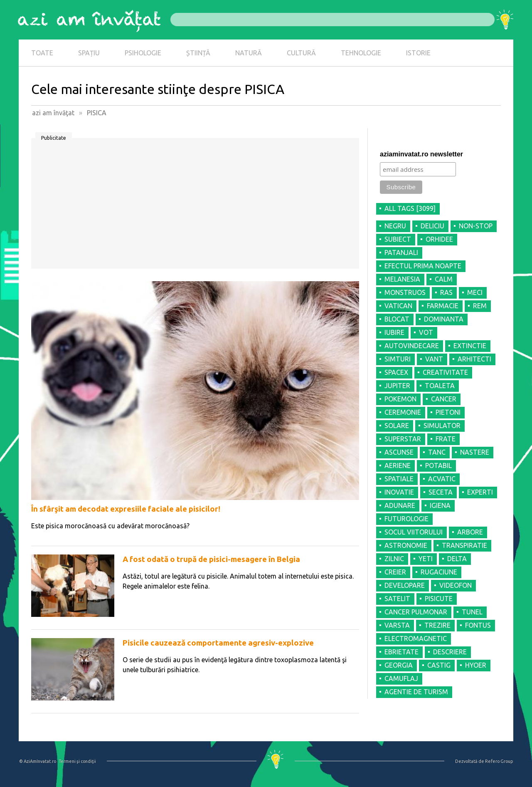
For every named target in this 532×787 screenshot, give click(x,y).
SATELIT (397, 599)
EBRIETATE (401, 652)
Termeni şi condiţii (77, 761)
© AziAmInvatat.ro (38, 761)
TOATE (42, 53)
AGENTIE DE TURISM (416, 692)
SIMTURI (398, 359)
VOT (426, 332)
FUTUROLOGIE (406, 519)
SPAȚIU (89, 53)
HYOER (476, 665)
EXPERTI (480, 492)
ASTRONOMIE (406, 545)
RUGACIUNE (439, 572)
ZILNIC (394, 559)
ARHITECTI (474, 359)
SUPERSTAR (403, 439)
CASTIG (439, 665)
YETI (426, 559)
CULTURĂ (301, 53)
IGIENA (440, 505)
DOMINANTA (444, 319)
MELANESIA (402, 279)
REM (480, 306)
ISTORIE (418, 53)
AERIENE (398, 465)
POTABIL (438, 465)
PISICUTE (439, 599)
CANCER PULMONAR (416, 612)
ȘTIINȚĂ (198, 53)
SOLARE (397, 426)
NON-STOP (476, 226)
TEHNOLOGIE (361, 53)
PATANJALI (401, 252)
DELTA (457, 559)
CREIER (395, 572)
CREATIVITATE (445, 372)
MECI (475, 292)
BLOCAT (397, 319)
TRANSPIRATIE (464, 545)
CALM (444, 279)
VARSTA (397, 625)
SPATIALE (399, 479)
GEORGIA (399, 665)
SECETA (441, 492)
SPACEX (396, 372)
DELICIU (432, 226)
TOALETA (440, 386)
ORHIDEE (439, 239)
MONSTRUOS (405, 292)
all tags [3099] (410, 208)
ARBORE (470, 532)
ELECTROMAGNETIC (416, 639)
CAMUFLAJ (401, 678)
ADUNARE (400, 505)
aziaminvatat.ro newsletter (421, 154)
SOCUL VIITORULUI (414, 532)
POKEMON (400, 399)
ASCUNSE (399, 452)
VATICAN (398, 306)
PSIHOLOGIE (143, 53)
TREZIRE (437, 625)
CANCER (444, 399)
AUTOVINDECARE (412, 346)
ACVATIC (442, 479)
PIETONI (448, 412)
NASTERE (475, 452)
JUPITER (397, 386)
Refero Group (499, 761)
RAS (446, 292)
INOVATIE (399, 492)
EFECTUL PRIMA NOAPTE (423, 266)
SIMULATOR (442, 426)
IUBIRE (394, 332)
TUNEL (472, 612)
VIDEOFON (456, 585)
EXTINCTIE (470, 346)
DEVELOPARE (405, 585)
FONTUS (478, 625)
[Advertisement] (195, 206)
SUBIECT (398, 239)
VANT (434, 359)
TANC (437, 452)
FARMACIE (443, 306)
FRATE (446, 439)
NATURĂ (249, 53)
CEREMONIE (403, 412)
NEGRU (395, 226)
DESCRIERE (450, 652)
